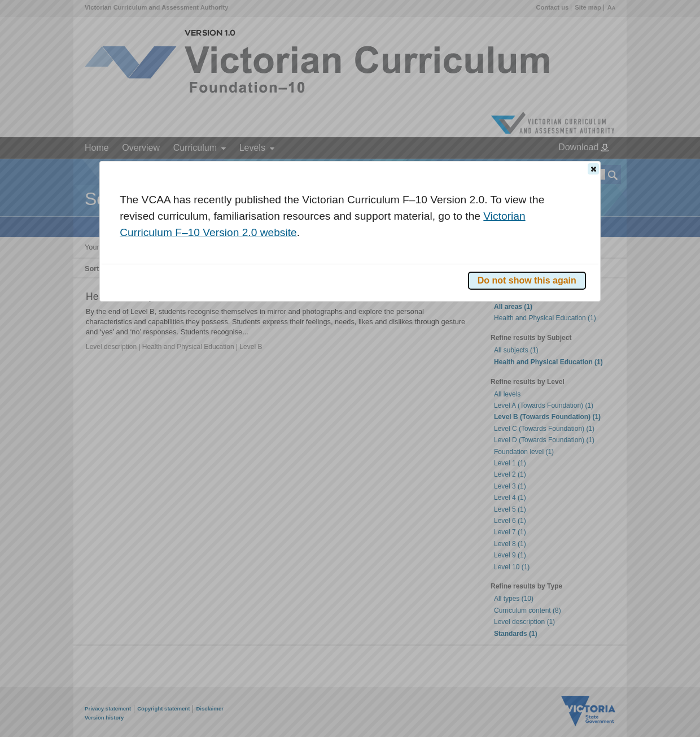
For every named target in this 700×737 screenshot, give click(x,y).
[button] (593, 169)
